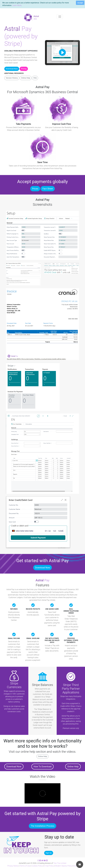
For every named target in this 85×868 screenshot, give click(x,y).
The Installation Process (43, 826)
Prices (35, 189)
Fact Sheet (48, 189)
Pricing (24, 69)
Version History (12, 78)
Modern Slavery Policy (64, 866)
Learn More (17, 5)
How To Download (42, 767)
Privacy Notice (13, 866)
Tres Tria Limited (60, 863)
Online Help (26, 78)
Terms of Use (25, 866)
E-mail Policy (49, 866)
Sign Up (49, 853)
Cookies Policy (37, 866)
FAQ (35, 78)
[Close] (79, 3)
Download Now (12, 69)
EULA (75, 866)
